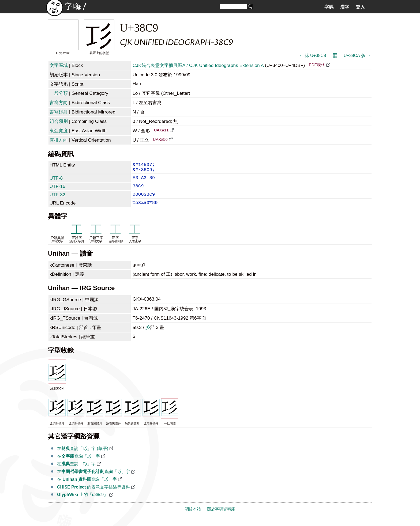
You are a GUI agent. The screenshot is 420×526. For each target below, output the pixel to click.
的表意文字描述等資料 (93, 494)
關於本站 (193, 516)
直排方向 (59, 140)
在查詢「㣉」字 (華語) (83, 455)
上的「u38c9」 (82, 502)
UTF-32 (57, 199)
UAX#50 (160, 139)
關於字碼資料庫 (221, 516)
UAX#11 (161, 130)
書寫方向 (59, 103)
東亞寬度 (59, 131)
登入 (360, 7)
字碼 (329, 7)
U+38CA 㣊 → (357, 56)
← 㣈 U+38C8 (313, 56)
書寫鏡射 (59, 112)
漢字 (345, 7)
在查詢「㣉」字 (78, 463)
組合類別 (59, 121)
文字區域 (59, 65)
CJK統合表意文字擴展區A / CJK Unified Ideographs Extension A (198, 65)
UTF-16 (57, 190)
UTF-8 (56, 181)
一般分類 (59, 93)
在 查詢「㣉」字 (87, 486)
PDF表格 (317, 65)
